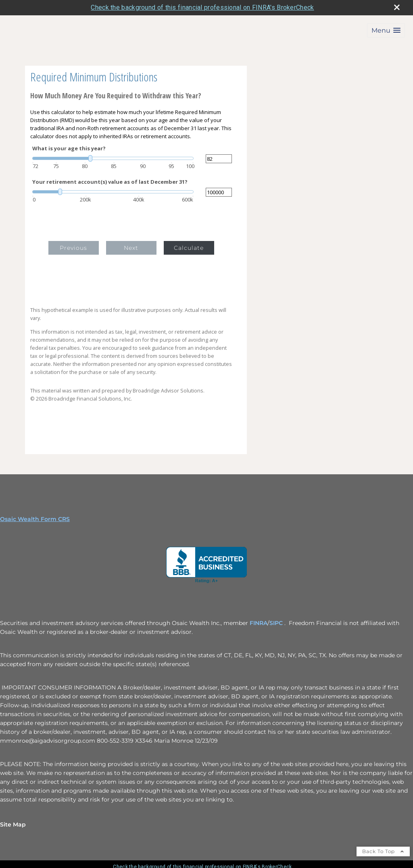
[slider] (113, 158)
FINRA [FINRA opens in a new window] (259, 623)
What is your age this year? (69, 148)
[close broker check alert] (397, 7)
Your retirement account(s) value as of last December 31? (110, 182)
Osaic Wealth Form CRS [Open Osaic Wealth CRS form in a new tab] (35, 519)
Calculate (189, 248)
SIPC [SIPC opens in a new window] (277, 623)
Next (131, 248)
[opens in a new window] (206, 565)
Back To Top (383, 851)
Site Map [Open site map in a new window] (13, 824)
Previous (73, 248)
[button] (386, 30)
